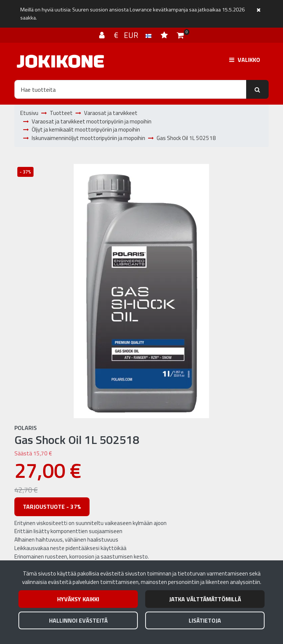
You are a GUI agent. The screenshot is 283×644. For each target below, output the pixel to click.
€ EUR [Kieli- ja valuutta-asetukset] (134, 35)
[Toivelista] (165, 35)
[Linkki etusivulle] (60, 61)
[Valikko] (245, 60)
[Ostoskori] (180, 35)
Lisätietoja (205, 620)
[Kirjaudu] (103, 35)
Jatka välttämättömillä (205, 599)
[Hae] (130, 89)
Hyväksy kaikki (78, 599)
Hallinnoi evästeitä (78, 620)
